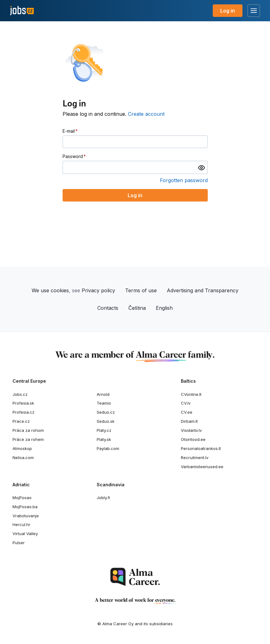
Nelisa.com (23, 457)
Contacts (108, 308)
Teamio (104, 403)
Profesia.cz (23, 412)
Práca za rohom (28, 430)
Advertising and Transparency (203, 290)
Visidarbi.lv (191, 430)
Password (73, 156)
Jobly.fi (103, 498)
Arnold (103, 394)
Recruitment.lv (195, 457)
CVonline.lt (191, 394)
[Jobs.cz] (22, 11)
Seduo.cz (106, 412)
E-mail (69, 131)
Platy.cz (104, 430)
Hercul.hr (21, 524)
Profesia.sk (23, 403)
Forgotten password (184, 180)
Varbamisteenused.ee (202, 467)
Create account (146, 114)
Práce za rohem (28, 439)
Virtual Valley (25, 534)
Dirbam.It (189, 421)
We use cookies (50, 290)
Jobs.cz (20, 394)
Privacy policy (98, 290)
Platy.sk (104, 439)
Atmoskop (22, 448)
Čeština (137, 308)
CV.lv (186, 403)
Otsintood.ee (193, 439)
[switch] (201, 167)
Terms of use (141, 290)
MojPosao (22, 498)
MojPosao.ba (25, 507)
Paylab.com (108, 448)
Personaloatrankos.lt (201, 448)
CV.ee (187, 412)
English (164, 308)
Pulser (19, 543)
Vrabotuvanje (26, 516)
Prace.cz (21, 421)
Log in (228, 11)
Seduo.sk (106, 421)
